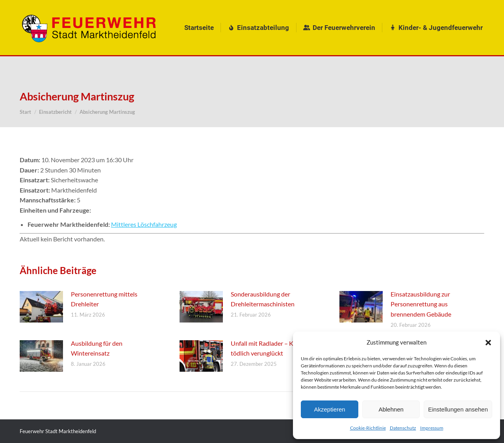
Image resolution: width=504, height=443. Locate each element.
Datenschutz (403, 428)
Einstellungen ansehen (458, 409)
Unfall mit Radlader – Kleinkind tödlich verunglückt (273, 348)
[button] (488, 343)
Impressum (432, 428)
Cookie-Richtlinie (368, 428)
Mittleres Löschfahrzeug (144, 224)
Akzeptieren (329, 409)
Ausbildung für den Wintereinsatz (97, 348)
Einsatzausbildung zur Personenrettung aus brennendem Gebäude (421, 304)
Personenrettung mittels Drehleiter (104, 299)
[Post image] (41, 307)
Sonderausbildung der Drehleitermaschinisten (263, 299)
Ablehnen (391, 409)
